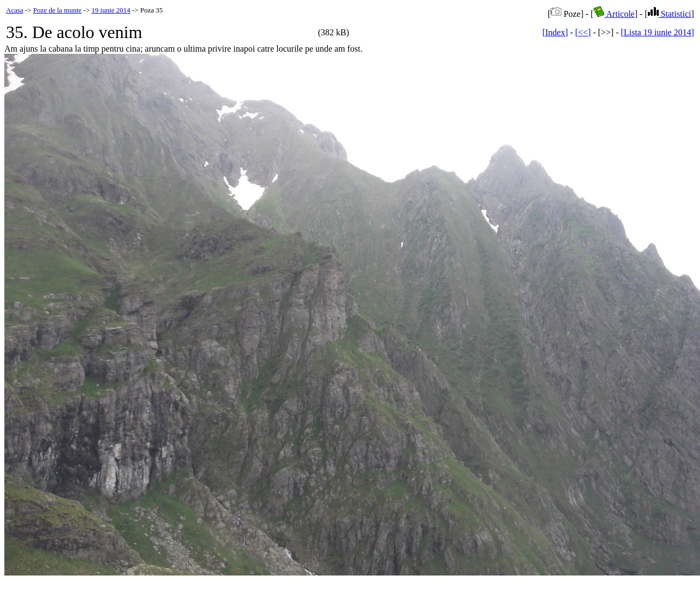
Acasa (15, 10)
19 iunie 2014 (111, 10)
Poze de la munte (57, 10)
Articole (614, 14)
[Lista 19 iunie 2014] (657, 32)
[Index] (555, 32)
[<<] (583, 32)
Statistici (670, 14)
